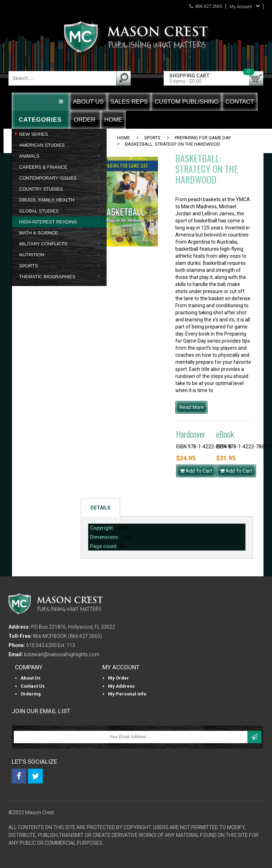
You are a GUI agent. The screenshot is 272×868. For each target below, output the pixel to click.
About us (30, 678)
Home (124, 138)
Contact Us (33, 686)
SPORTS (152, 138)
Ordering (31, 694)
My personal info (127, 694)
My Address (121, 686)
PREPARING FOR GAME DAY (203, 138)
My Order (118, 678)
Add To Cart (196, 471)
